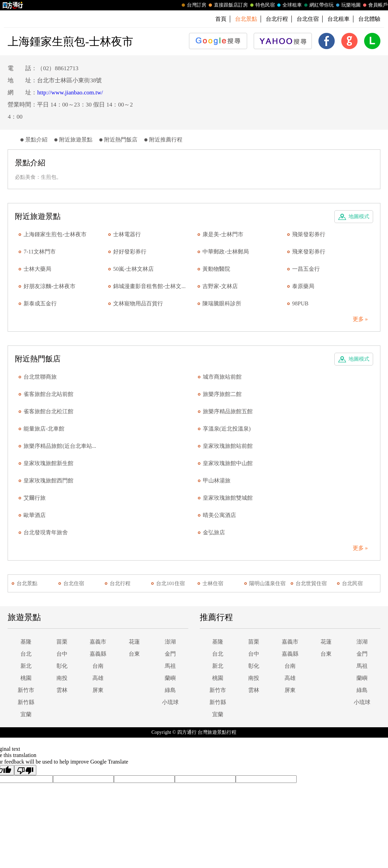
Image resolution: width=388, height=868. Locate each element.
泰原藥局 (303, 286)
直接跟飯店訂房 (227, 5)
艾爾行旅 (35, 498)
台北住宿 (308, 19)
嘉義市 (98, 642)
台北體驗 (369, 19)
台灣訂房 (193, 5)
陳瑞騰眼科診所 (222, 303)
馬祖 (170, 666)
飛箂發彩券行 (309, 234)
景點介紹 (36, 140)
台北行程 (277, 19)
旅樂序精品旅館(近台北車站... (60, 446)
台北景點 (27, 583)
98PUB (300, 303)
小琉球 (170, 702)
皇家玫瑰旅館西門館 (48, 481)
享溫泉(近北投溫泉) (227, 429)
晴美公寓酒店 (219, 515)
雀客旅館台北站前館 (48, 394)
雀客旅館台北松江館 (48, 411)
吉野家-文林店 (220, 286)
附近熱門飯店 (121, 140)
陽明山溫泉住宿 (267, 583)
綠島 (170, 690)
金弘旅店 (214, 532)
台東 (134, 654)
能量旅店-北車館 (44, 429)
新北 (26, 666)
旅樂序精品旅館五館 (228, 411)
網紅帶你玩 (318, 5)
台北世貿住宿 (311, 583)
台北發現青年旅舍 (46, 532)
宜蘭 (26, 714)
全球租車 (289, 5)
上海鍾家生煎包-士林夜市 (55, 234)
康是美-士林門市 (223, 234)
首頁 (221, 19)
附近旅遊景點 (76, 140)
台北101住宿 (170, 583)
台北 (26, 654)
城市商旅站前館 (222, 377)
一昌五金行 (306, 269)
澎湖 (170, 642)
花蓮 (134, 642)
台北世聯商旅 (40, 377)
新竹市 (26, 690)
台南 (98, 666)
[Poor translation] (25, 770)
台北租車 (339, 19)
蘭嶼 (170, 678)
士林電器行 (127, 234)
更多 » (360, 319)
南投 (62, 678)
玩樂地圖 (348, 5)
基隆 (26, 642)
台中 (62, 654)
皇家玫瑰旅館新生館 (48, 463)
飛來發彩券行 (309, 252)
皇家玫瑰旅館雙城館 (228, 498)
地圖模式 (359, 216)
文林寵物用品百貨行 (138, 303)
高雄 (98, 678)
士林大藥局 (37, 269)
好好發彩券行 (130, 252)
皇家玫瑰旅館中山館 (228, 463)
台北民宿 (352, 583)
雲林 (62, 690)
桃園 (26, 678)
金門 (170, 654)
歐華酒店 (35, 515)
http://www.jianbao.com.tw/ (70, 93)
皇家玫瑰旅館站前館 (228, 446)
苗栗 (62, 642)
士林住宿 (213, 583)
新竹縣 (26, 702)
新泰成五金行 (40, 303)
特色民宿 (262, 5)
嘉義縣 (98, 654)
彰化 (62, 666)
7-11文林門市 (40, 252)
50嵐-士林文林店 (133, 269)
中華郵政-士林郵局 (225, 252)
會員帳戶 (375, 5)
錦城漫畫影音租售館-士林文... (149, 286)
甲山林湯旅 (217, 481)
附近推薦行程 (166, 140)
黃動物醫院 (216, 269)
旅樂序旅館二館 (222, 394)
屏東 (98, 690)
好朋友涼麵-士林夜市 (49, 286)
